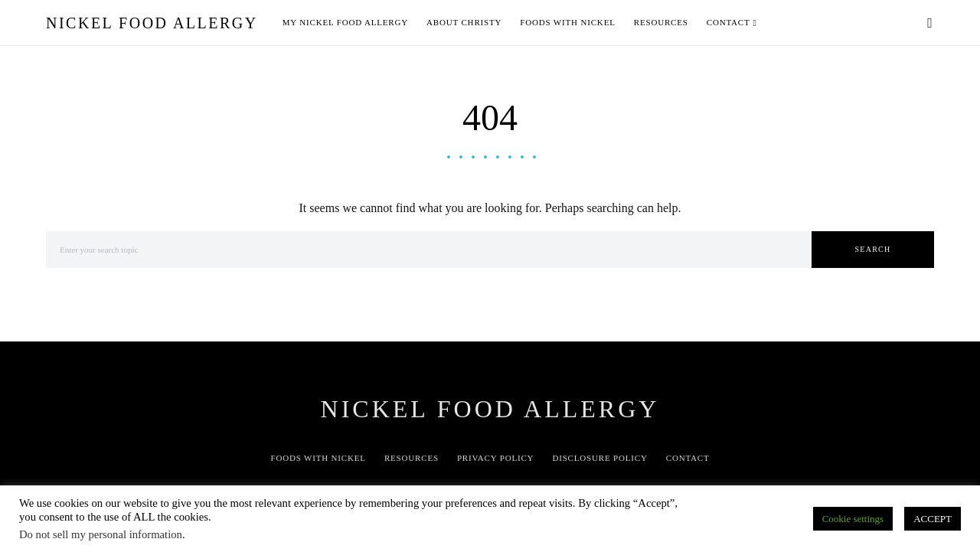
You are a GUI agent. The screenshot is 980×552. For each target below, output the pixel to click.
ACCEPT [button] (933, 519)
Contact (688, 458)
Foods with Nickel (318, 458)
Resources (412, 458)
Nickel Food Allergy (152, 23)
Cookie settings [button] (853, 519)
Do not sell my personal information (101, 534)
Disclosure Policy (599, 458)
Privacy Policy (496, 458)
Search (873, 249)
